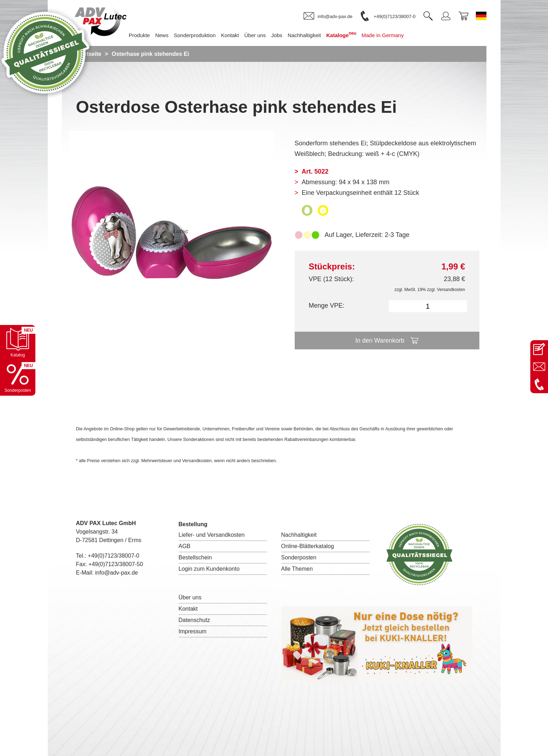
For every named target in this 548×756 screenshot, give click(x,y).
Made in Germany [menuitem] (388, 35)
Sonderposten (299, 557)
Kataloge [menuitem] (347, 34)
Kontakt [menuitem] (235, 35)
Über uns (190, 597)
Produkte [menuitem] (145, 35)
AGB (185, 546)
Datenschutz (194, 620)
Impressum (193, 631)
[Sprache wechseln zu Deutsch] (481, 16)
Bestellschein (195, 557)
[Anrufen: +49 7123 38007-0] (539, 384)
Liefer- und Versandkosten (212, 535)
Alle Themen (297, 569)
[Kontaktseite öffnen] (539, 349)
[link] (328, 16)
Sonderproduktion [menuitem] (200, 35)
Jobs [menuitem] (282, 35)
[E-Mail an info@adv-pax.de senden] (539, 367)
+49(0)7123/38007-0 (113, 556)
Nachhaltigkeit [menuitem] (310, 35)
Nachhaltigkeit (299, 535)
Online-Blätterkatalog (308, 546)
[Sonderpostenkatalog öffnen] (18, 378)
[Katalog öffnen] (18, 343)
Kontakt (188, 609)
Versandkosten (451, 290)
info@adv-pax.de (117, 573)
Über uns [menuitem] (261, 35)
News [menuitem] (167, 35)
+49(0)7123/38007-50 (116, 564)
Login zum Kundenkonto (209, 569)
